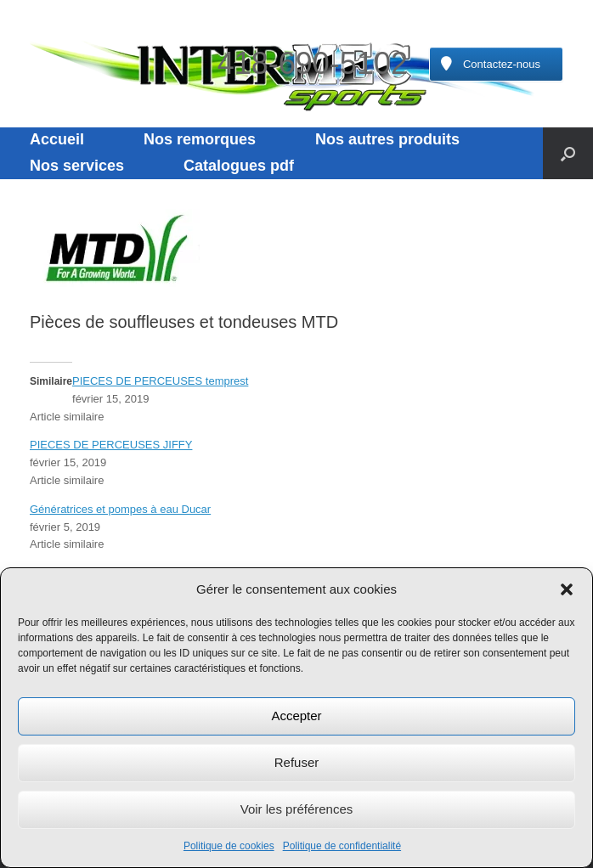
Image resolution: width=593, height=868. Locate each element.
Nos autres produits (387, 139)
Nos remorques (200, 139)
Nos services (77, 166)
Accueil (57, 139)
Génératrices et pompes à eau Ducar (120, 509)
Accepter (296, 716)
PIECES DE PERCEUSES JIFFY (111, 445)
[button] (567, 589)
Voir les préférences (297, 809)
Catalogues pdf (239, 166)
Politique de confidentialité (342, 846)
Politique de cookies (229, 846)
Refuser (297, 762)
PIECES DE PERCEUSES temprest (160, 381)
